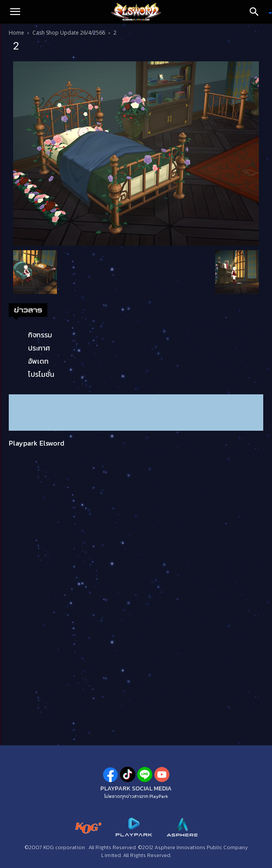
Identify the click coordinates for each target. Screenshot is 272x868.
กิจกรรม (40, 335)
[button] (15, 12)
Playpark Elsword (37, 443)
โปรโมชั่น (41, 374)
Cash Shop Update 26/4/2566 (69, 33)
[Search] (257, 12)
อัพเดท (38, 361)
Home (16, 33)
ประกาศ (39, 348)
